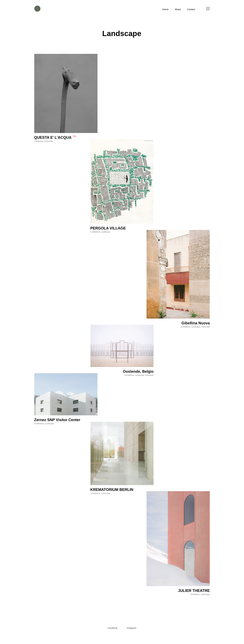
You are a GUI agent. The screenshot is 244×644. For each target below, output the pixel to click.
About (183, 9)
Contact (196, 9)
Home (171, 9)
